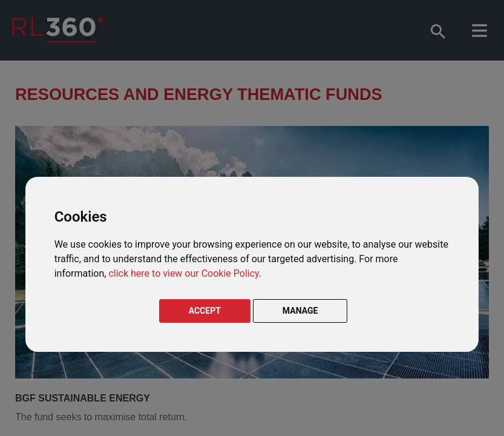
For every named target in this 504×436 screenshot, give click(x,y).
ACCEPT (205, 311)
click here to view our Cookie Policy (183, 273)
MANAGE (300, 311)
